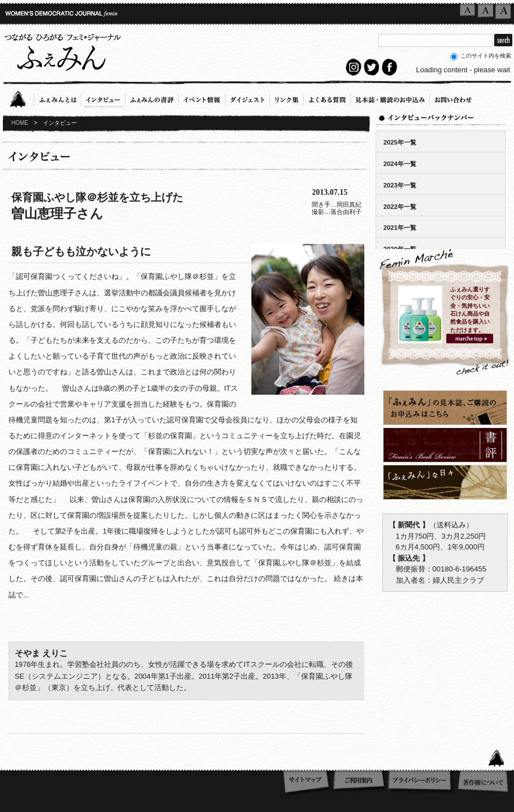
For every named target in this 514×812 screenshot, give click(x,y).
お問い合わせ (453, 98)
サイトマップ (307, 783)
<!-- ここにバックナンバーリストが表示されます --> (441, 181)
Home (21, 98)
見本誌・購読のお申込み (390, 98)
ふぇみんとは (58, 98)
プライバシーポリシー (422, 783)
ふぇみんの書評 (152, 98)
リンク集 (287, 98)
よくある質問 (327, 98)
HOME (20, 123)
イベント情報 (202, 98)
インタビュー (103, 98)
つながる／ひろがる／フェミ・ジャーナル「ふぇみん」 (62, 50)
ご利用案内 (359, 783)
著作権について (484, 783)
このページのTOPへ (500, 757)
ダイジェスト (247, 98)
